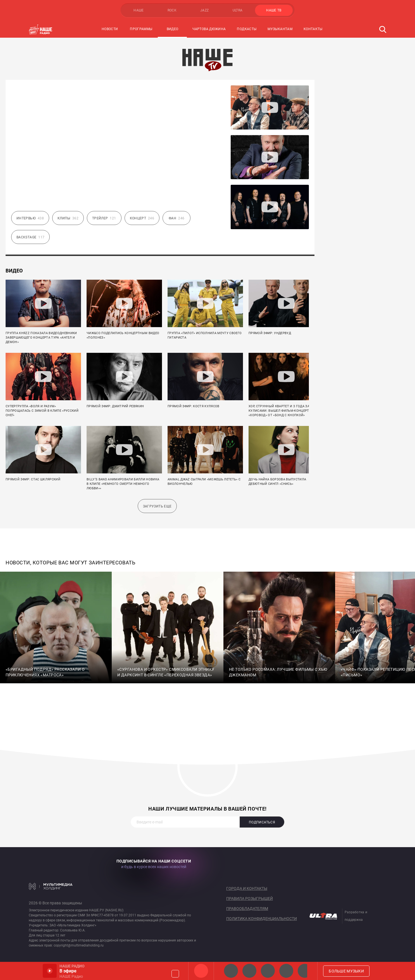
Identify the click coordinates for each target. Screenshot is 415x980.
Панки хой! (305, 971)
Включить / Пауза (50, 971)
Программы (141, 29)
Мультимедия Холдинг (51, 886)
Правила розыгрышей (250, 898)
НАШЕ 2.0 (231, 971)
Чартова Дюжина (209, 29)
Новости (110, 29)
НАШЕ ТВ (274, 10)
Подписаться (262, 822)
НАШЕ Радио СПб (249, 971)
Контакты (313, 29)
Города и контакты (247, 888)
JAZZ (204, 10)
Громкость (175, 974)
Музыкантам (280, 29)
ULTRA (238, 10)
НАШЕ (139, 10)
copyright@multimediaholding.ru (79, 945)
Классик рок (286, 971)
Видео (173, 29)
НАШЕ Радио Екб (268, 971)
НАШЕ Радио (201, 971)
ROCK (172, 10)
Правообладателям (247, 909)
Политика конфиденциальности (262, 919)
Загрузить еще (157, 506)
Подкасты (247, 29)
